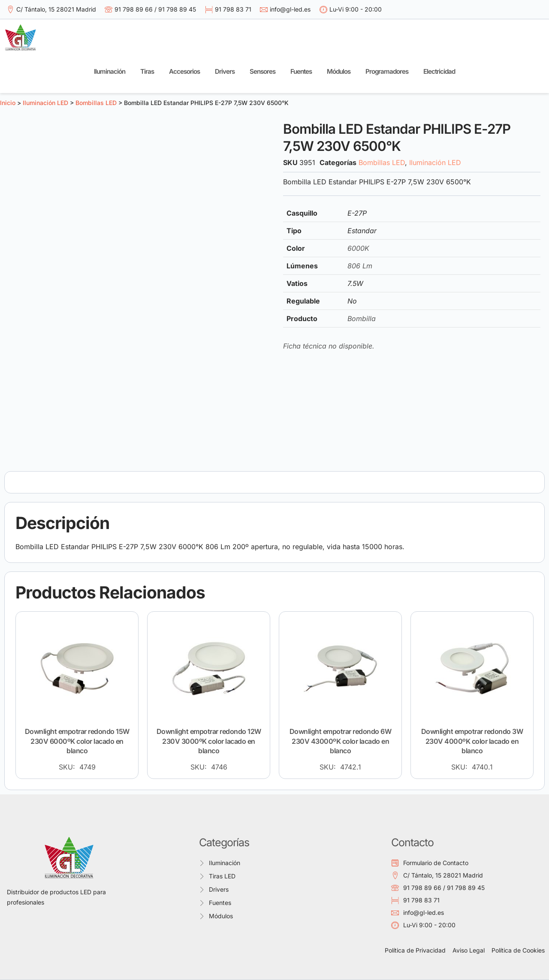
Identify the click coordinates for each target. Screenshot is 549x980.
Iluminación (110, 71)
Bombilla (362, 319)
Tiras (147, 71)
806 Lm (360, 266)
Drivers (225, 71)
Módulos (339, 71)
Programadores (387, 71)
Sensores (262, 71)
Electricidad (439, 71)
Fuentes (301, 71)
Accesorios (184, 71)
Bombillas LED (96, 103)
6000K (358, 248)
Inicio (8, 103)
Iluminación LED (45, 103)
